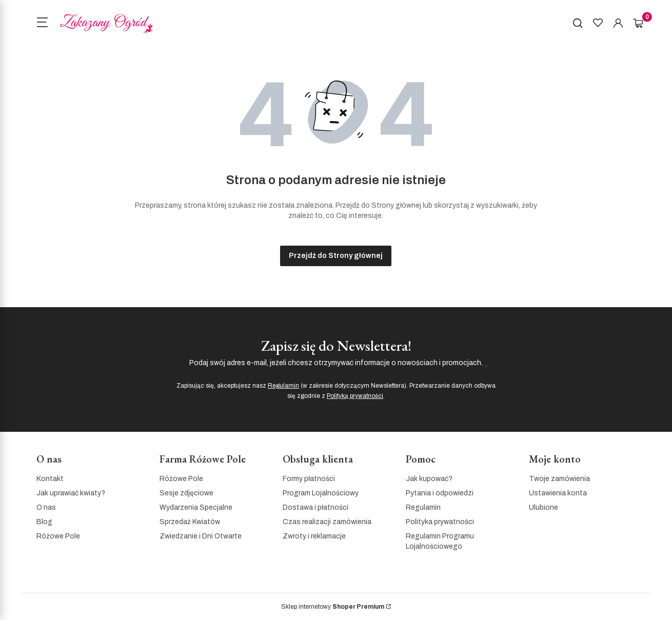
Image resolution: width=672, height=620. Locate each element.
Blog (44, 522)
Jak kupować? (429, 479)
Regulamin (283, 386)
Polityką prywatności (355, 396)
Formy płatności (309, 479)
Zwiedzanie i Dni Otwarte (201, 536)
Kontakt (50, 479)
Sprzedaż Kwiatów (190, 522)
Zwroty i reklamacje (314, 536)
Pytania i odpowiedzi (440, 493)
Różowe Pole (58, 536)
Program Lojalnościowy (321, 493)
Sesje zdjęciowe (186, 493)
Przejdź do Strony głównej (336, 256)
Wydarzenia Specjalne (196, 507)
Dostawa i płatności (315, 507)
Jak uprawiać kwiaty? (71, 493)
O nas (46, 507)
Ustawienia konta (558, 493)
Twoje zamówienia (559, 479)
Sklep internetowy (333, 607)
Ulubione (543, 507)
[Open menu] (42, 24)
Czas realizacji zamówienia (327, 522)
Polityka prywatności (440, 522)
